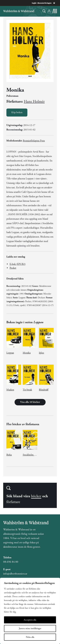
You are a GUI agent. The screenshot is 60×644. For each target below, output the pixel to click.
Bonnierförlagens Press (34, 141)
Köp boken (17, 112)
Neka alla (30, 637)
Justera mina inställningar (30, 628)
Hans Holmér (34, 101)
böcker (36, 496)
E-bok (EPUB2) (18, 264)
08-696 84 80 (11, 562)
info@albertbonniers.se (15, 574)
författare (13, 502)
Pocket (13, 268)
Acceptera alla (30, 620)
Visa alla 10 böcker (30, 402)
